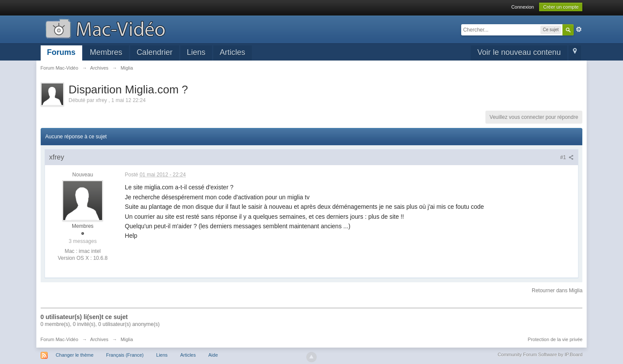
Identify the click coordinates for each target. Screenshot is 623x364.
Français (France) (125, 355)
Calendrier (155, 52)
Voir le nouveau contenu (519, 52)
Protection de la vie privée (555, 339)
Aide (213, 355)
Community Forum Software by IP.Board (540, 354)
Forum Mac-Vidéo (59, 339)
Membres (106, 52)
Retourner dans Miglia (557, 291)
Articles (233, 52)
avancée (579, 29)
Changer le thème (75, 355)
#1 (567, 157)
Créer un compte (561, 7)
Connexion (523, 7)
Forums (61, 52)
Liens (196, 52)
